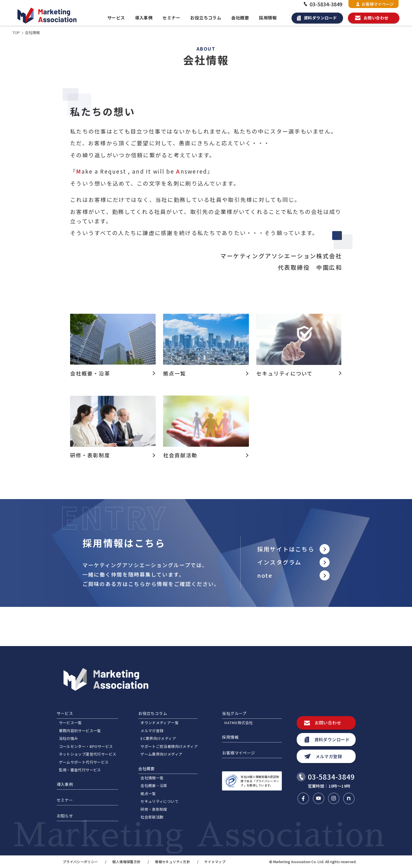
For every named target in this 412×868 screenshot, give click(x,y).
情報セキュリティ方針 (172, 862)
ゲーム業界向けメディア (161, 754)
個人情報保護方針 (126, 862)
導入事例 (144, 18)
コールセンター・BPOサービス (86, 746)
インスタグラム (279, 562)
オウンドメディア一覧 (160, 723)
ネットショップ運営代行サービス (88, 754)
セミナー (171, 18)
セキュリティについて (160, 801)
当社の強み (69, 738)
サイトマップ (215, 862)
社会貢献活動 (152, 817)
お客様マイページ (375, 4)
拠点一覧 (148, 793)
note (265, 575)
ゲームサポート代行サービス (84, 762)
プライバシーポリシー (80, 862)
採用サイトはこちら (286, 549)
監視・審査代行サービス (80, 770)
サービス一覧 (70, 723)
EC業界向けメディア (158, 738)
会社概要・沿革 (154, 785)
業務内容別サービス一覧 (80, 731)
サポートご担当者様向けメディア (169, 746)
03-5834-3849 (322, 4)
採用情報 (268, 18)
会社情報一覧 (152, 778)
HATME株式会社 (239, 723)
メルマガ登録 (152, 731)
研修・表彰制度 (154, 809)
